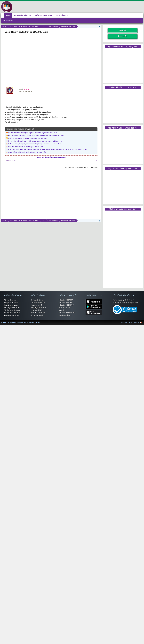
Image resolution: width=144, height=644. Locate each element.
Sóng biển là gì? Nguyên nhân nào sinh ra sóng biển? (27, 152)
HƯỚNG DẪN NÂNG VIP (23, 15)
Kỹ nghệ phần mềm (38, 315)
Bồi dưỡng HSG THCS (66, 303)
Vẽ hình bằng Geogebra (12, 310)
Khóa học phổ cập (64, 315)
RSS (141, 322)
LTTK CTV (27, 89)
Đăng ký (123, 30)
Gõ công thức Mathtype (12, 313)
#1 (97, 160)
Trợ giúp (136, 322)
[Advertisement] (51, 59)
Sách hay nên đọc (37, 305)
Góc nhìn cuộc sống (38, 313)
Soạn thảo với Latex (11, 305)
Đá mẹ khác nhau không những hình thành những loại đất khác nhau (33, 133)
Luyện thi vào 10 (64, 310)
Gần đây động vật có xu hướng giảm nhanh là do (26, 147)
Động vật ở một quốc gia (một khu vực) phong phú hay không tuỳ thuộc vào (35, 141)
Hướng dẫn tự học (37, 300)
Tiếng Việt (124, 322)
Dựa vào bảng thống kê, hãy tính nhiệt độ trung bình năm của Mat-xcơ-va (35, 144)
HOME (8, 16)
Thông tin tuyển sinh (38, 303)
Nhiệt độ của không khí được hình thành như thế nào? (28, 138)
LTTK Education (41, 321)
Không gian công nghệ (39, 308)
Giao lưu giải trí (36, 310)
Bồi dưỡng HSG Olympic (67, 313)
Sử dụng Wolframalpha (12, 308)
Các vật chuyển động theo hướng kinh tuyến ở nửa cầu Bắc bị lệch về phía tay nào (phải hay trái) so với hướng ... (49, 149)
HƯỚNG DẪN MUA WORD (44, 15)
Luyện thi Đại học (64, 308)
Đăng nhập (123, 36)
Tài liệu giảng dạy (10, 300)
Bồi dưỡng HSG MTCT (66, 305)
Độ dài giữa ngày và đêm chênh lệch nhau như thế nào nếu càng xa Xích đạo (36, 135)
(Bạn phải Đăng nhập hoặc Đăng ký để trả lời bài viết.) (81, 168)
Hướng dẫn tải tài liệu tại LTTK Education (51, 157)
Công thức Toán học (11, 303)
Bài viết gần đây (8, 20)
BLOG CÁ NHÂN (62, 15)
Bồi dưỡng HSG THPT (66, 300)
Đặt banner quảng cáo (12, 315)
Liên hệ (130, 322)
